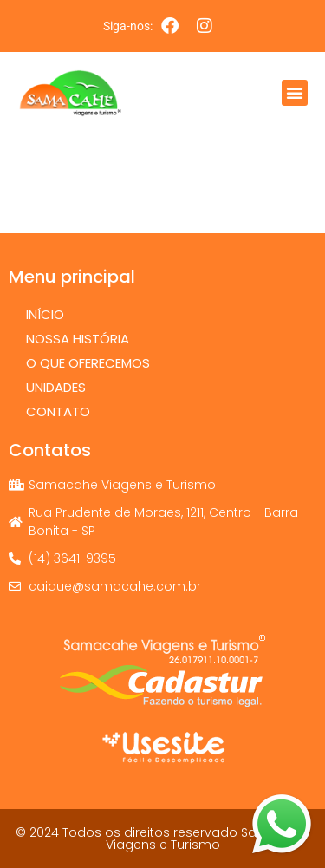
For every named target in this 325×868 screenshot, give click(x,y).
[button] (295, 93)
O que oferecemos (92, 363)
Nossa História (78, 339)
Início (45, 314)
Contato (58, 411)
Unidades (56, 387)
